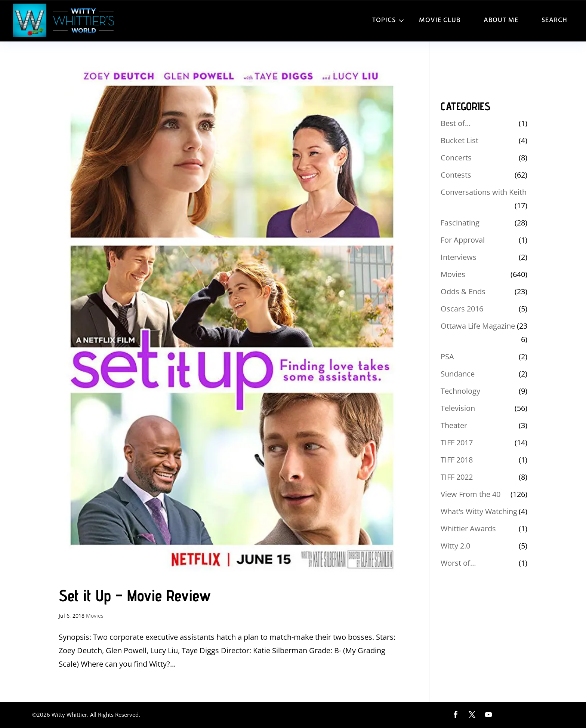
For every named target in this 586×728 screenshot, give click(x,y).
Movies (95, 616)
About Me (501, 20)
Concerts (456, 158)
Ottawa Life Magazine (478, 326)
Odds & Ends (463, 291)
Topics (384, 20)
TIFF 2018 (457, 460)
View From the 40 (471, 494)
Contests (456, 175)
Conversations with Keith (484, 192)
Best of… (456, 123)
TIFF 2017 (457, 443)
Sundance (458, 374)
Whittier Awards (468, 529)
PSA (447, 357)
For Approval (463, 240)
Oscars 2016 (462, 309)
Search (554, 20)
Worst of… (458, 563)
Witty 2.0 (455, 546)
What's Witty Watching (479, 511)
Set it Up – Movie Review (135, 595)
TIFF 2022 (457, 477)
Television (458, 408)
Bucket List (459, 140)
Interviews (459, 257)
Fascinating (460, 223)
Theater (454, 425)
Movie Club (440, 20)
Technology (460, 391)
